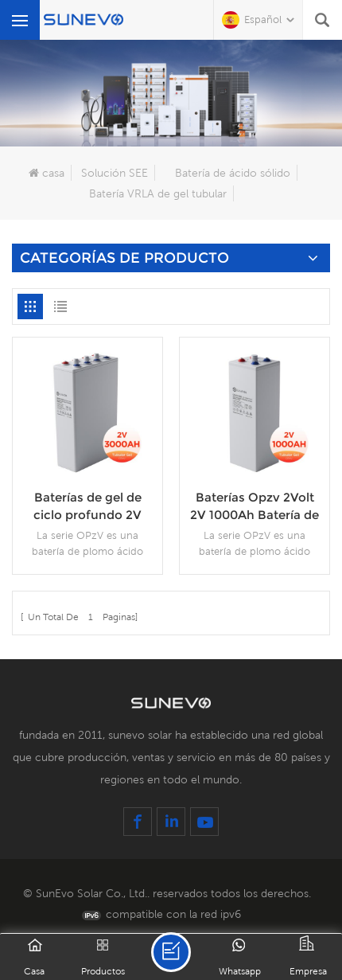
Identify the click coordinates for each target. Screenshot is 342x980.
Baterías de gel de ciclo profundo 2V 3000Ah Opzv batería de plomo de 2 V (88, 507)
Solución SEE (115, 173)
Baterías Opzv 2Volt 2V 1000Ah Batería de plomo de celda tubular (255, 507)
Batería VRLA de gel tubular (158, 193)
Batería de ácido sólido (233, 173)
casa (47, 173)
